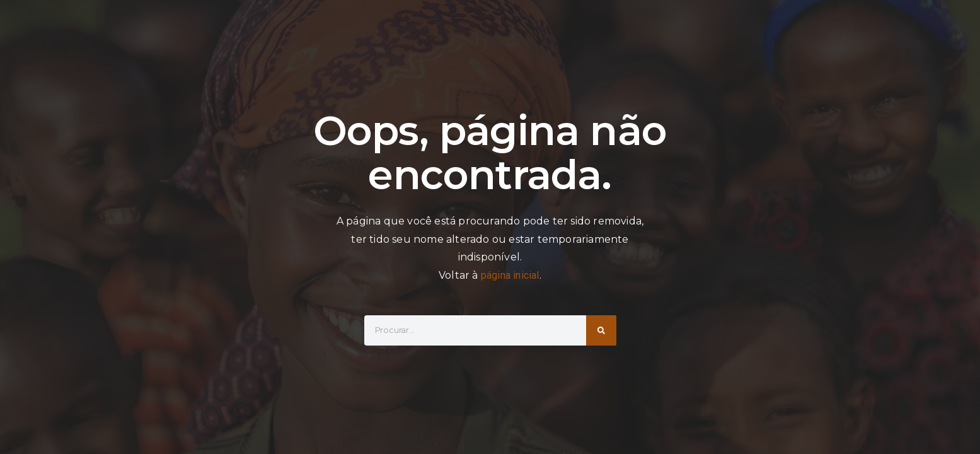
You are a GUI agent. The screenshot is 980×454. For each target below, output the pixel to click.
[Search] (601, 330)
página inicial (510, 275)
